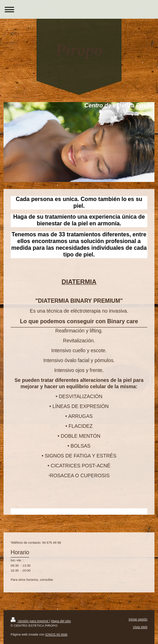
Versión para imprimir (30, 621)
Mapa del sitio (61, 621)
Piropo (79, 50)
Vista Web (140, 627)
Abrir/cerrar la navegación (79, 9)
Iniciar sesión (138, 619)
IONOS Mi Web (57, 634)
